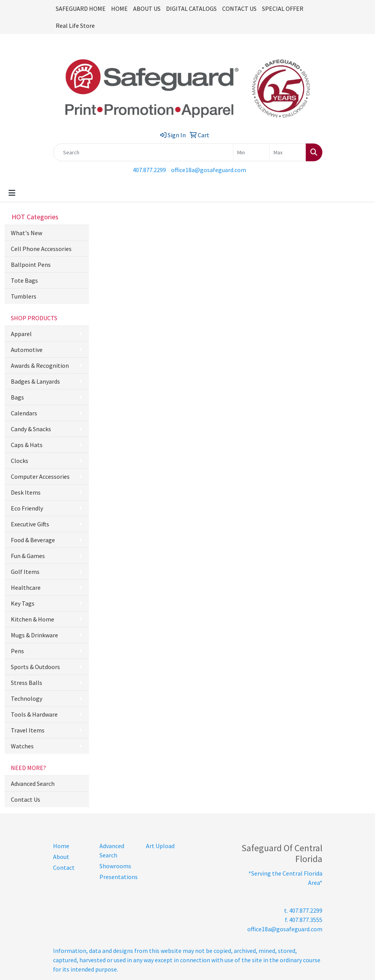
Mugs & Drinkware (34, 635)
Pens (17, 651)
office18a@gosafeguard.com (209, 170)
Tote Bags (24, 280)
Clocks (20, 461)
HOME (119, 9)
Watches (22, 746)
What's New (27, 233)
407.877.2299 (149, 170)
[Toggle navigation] (12, 193)
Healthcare (26, 587)
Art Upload (160, 846)
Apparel (21, 334)
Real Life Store (75, 26)
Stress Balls (27, 683)
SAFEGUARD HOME (81, 9)
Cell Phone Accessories (41, 249)
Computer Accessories (40, 476)
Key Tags (23, 603)
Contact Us (26, 799)
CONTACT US (239, 9)
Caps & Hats (27, 445)
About (61, 857)
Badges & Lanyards (35, 381)
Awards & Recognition (40, 365)
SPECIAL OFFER (283, 9)
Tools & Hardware (34, 714)
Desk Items (26, 492)
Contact (64, 867)
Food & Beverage (33, 540)
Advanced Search (33, 784)
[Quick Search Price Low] (251, 152)
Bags (17, 397)
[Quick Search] (143, 152)
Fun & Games (28, 556)
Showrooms (115, 866)
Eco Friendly (27, 508)
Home (61, 846)
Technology (27, 698)
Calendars (24, 413)
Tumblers (24, 296)
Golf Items (25, 572)
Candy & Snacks (31, 429)
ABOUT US (147, 9)
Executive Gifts (30, 524)
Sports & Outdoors (35, 667)
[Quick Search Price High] (288, 152)
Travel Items (28, 730)
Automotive (27, 350)
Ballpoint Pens (31, 265)
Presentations (118, 877)
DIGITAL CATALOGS (191, 9)
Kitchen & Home (33, 619)
